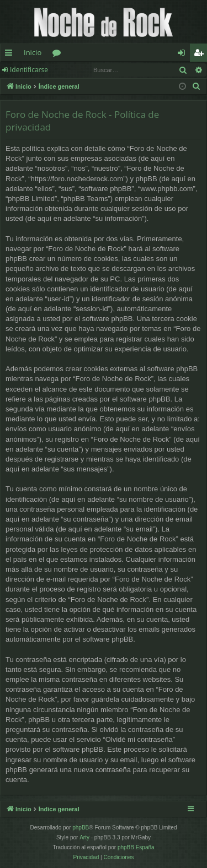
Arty (84, 837)
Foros (59, 55)
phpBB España (136, 847)
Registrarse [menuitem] (201, 55)
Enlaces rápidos (11, 55)
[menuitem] (197, 86)
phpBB (81, 828)
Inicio (33, 52)
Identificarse (29, 70)
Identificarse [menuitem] (184, 55)
